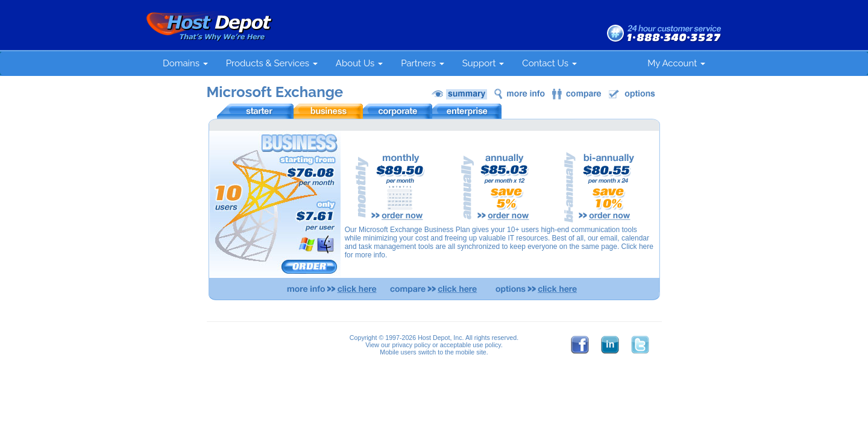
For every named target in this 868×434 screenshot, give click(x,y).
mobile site (471, 352)
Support (483, 63)
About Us (359, 63)
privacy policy (411, 345)
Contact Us (549, 63)
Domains (185, 63)
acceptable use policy (470, 345)
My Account (676, 63)
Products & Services (272, 63)
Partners (423, 63)
